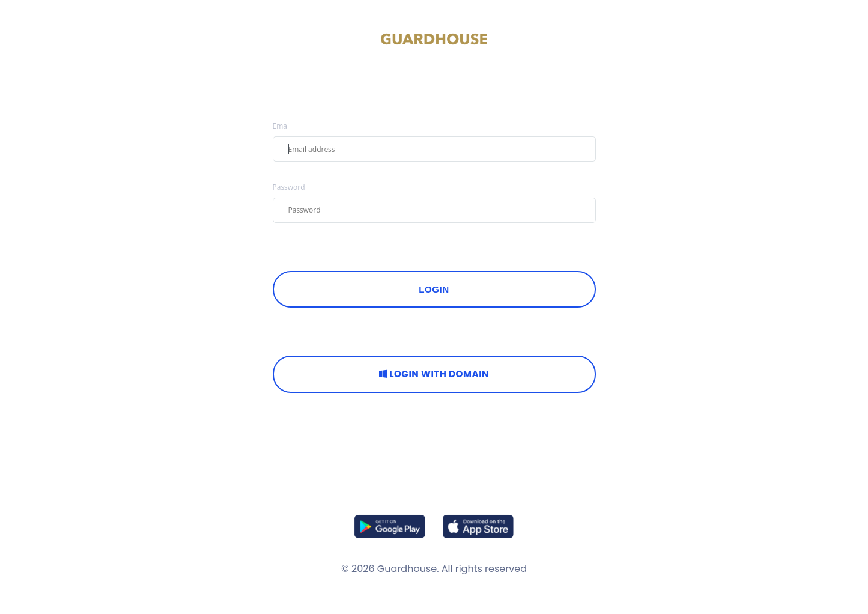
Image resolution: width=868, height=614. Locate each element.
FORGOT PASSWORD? (309, 248)
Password (289, 187)
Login (434, 289)
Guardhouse (407, 569)
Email (282, 126)
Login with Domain (434, 374)
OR (434, 333)
